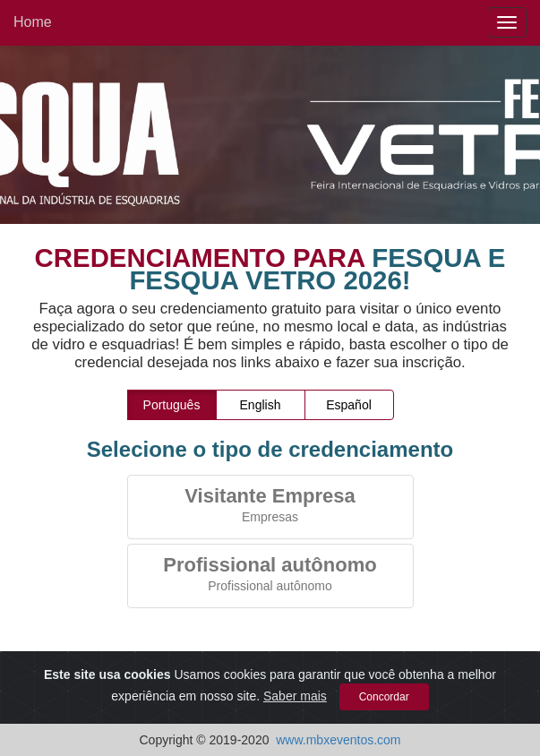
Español (349, 405)
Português (172, 405)
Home (33, 22)
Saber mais (295, 697)
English (261, 405)
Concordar (384, 698)
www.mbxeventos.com (338, 740)
